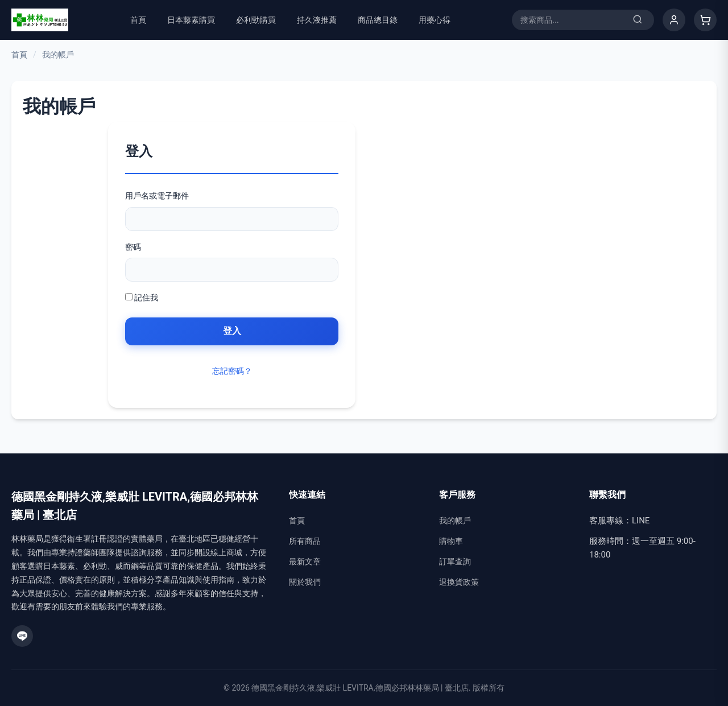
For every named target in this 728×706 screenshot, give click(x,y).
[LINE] (22, 636)
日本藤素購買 (191, 20)
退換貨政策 (459, 582)
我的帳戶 (455, 521)
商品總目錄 (378, 20)
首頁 (138, 20)
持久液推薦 (317, 20)
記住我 (142, 298)
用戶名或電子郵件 (157, 196)
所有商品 (305, 541)
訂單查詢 (455, 562)
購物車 (451, 541)
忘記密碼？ (232, 371)
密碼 (133, 247)
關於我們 (305, 582)
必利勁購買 (256, 20)
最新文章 (305, 562)
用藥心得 (435, 20)
